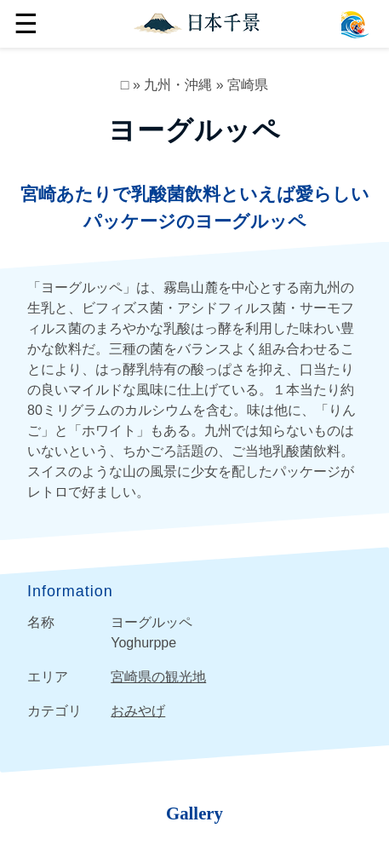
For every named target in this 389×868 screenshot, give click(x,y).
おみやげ (138, 711)
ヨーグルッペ (194, 130)
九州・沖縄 (178, 85)
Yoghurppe (143, 643)
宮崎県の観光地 (158, 677)
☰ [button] (26, 24)
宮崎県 (248, 85)
